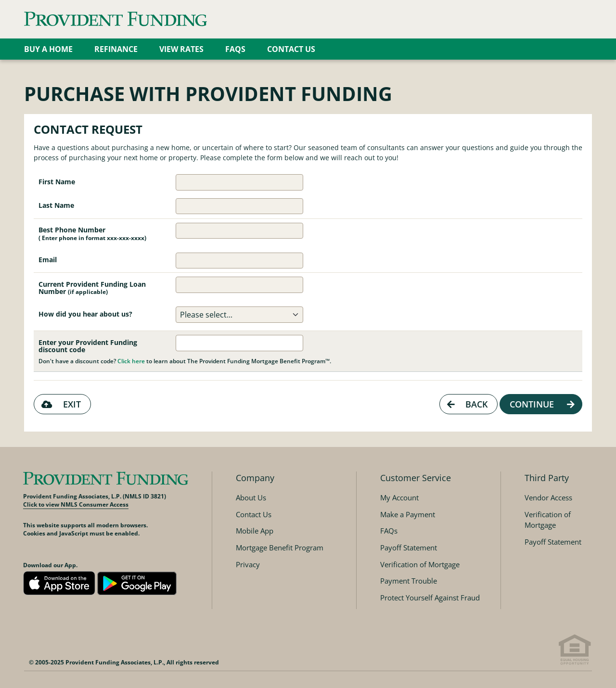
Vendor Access (548, 497)
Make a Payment (408, 514)
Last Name (56, 205)
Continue (543, 404)
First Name (57, 182)
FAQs (235, 49)
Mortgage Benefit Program (280, 548)
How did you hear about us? (85, 314)
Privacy (248, 564)
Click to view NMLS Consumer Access (76, 504)
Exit (60, 404)
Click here (131, 361)
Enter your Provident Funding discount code (88, 346)
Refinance (116, 49)
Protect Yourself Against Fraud (430, 598)
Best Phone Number (92, 233)
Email (48, 260)
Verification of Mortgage (420, 564)
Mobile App (255, 531)
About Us (251, 497)
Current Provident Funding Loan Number (92, 288)
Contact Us (291, 49)
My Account (399, 497)
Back (466, 404)
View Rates (181, 49)
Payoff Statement (409, 548)
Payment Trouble (409, 581)
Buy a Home (48, 49)
